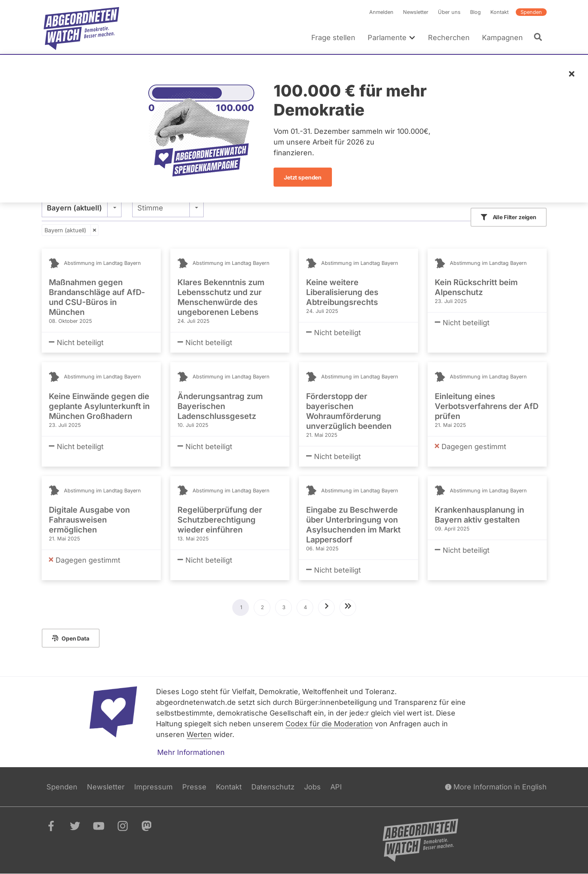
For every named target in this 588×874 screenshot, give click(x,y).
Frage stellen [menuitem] (333, 38)
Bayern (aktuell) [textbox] (74, 208)
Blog (475, 12)
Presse (194, 787)
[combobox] (82, 208)
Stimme (150, 208)
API (336, 787)
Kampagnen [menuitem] (502, 38)
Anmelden (381, 12)
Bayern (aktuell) (65, 230)
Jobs (312, 787)
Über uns (449, 12)
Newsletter (416, 12)
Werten (199, 734)
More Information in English (496, 787)
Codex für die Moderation (329, 724)
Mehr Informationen (191, 752)
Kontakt (499, 12)
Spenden (531, 12)
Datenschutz (273, 787)
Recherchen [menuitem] (448, 38)
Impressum (153, 787)
